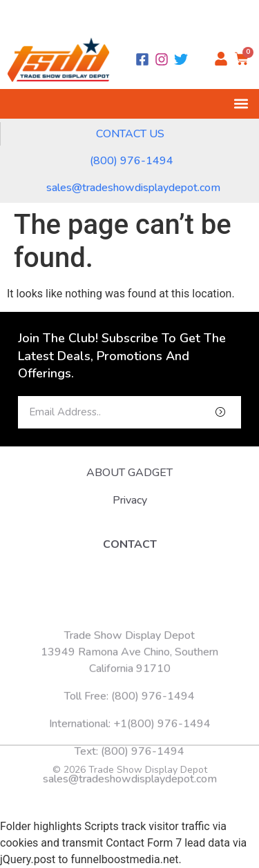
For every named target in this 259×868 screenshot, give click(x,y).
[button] (241, 104)
